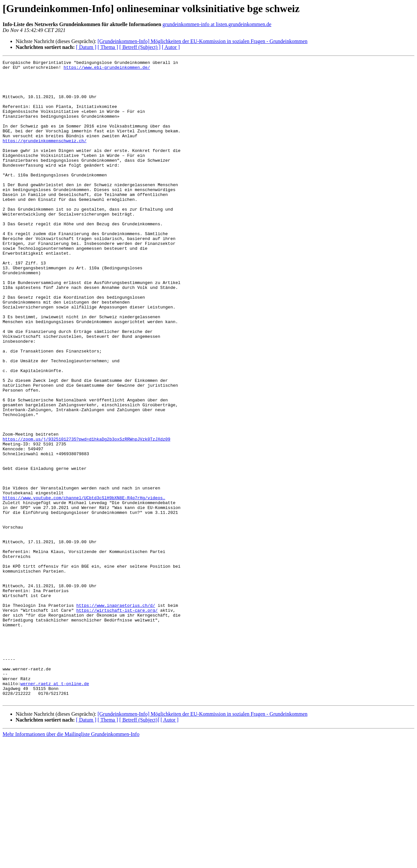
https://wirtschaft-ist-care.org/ (117, 721)
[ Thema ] (108, 47)
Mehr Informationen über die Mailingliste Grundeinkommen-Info (71, 862)
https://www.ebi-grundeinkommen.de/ (107, 69)
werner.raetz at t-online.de (55, 809)
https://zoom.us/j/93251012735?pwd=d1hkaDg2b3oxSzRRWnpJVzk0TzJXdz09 (86, 515)
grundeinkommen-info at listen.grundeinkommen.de (217, 24)
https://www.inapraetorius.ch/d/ (116, 715)
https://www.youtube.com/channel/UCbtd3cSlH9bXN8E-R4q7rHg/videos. (84, 586)
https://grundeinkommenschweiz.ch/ (44, 157)
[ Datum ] (86, 47)
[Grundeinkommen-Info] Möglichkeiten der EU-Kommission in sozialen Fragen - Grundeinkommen (202, 41)
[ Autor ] (171, 47)
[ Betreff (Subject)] (139, 848)
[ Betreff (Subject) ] (140, 47)
